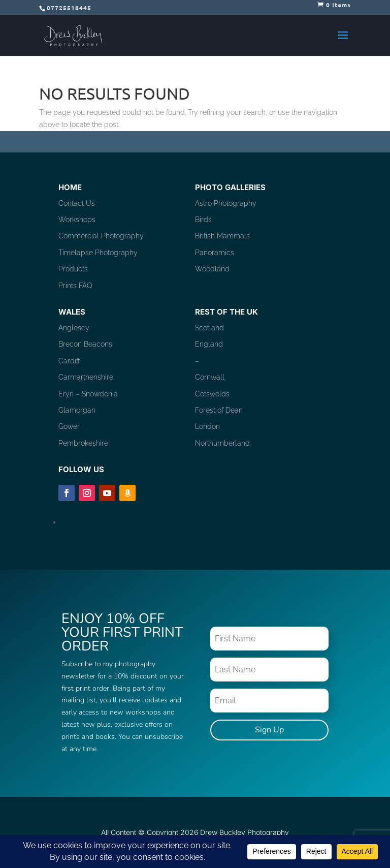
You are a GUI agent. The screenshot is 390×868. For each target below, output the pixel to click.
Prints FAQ (75, 286)
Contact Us (77, 203)
